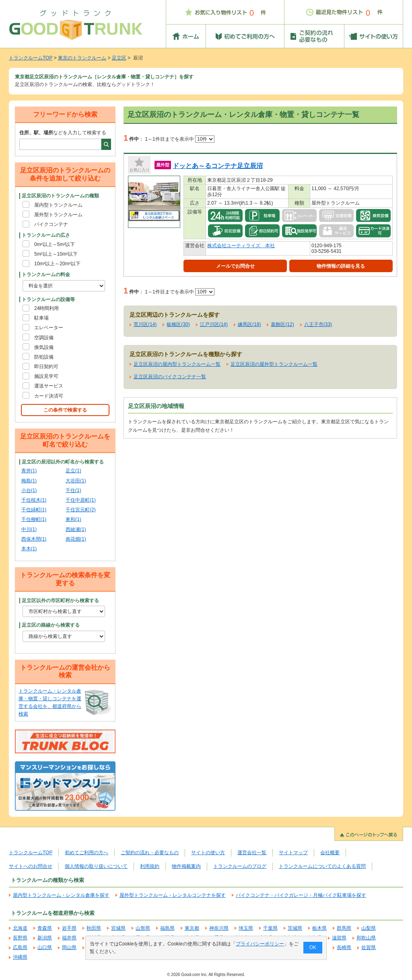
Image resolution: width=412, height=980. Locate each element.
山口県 (45, 947)
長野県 (20, 938)
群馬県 (344, 928)
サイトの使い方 (208, 853)
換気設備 (44, 347)
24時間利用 (46, 308)
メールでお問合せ (235, 266)
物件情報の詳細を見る (341, 266)
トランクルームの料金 (46, 275)
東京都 (192, 928)
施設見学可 (46, 376)
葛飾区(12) (282, 324)
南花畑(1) (76, 539)
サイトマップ (293, 853)
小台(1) (29, 490)
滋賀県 (339, 938)
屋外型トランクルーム (58, 215)
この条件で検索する (65, 410)
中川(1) (29, 529)
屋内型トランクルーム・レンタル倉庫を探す (61, 895)
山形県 (143, 928)
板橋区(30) (178, 324)
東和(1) (73, 519)
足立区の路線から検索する (51, 625)
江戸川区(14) (214, 324)
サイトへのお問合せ (31, 866)
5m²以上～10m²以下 (56, 254)
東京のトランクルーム (82, 58)
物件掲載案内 (186, 866)
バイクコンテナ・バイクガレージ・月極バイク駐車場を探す (301, 895)
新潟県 (45, 938)
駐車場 (41, 318)
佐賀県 (369, 947)
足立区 (119, 58)
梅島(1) (29, 481)
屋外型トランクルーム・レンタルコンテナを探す (173, 895)
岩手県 (69, 928)
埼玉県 (246, 928)
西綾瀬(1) (76, 529)
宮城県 (118, 928)
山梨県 (369, 928)
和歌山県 (366, 938)
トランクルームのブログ (240, 866)
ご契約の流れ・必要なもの (150, 853)
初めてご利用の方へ (87, 853)
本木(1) (29, 549)
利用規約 (150, 866)
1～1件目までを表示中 (180, 139)
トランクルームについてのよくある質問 (322, 866)
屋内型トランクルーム (58, 205)
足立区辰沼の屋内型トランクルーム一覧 (177, 364)
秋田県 (94, 928)
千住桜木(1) (34, 500)
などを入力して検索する (63, 133)
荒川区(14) (145, 324)
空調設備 (44, 338)
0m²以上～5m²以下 (55, 244)
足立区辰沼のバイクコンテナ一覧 (170, 377)
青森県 (45, 928)
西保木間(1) (34, 539)
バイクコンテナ (51, 224)
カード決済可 (49, 396)
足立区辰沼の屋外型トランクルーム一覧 (274, 364)
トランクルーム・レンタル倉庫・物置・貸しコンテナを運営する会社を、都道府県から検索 (50, 703)
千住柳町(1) (34, 519)
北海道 (20, 928)
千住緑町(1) (34, 510)
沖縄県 (20, 957)
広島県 (20, 947)
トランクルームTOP (31, 58)
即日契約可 (46, 367)
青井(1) (29, 471)
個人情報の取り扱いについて (96, 866)
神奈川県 (219, 928)
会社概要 (330, 853)
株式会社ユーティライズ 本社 (241, 246)
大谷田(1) (76, 481)
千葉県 (270, 928)
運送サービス (49, 386)
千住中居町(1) (81, 500)
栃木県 (319, 928)
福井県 (69, 938)
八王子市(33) (318, 324)
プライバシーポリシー (260, 944)
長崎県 (344, 947)
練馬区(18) (249, 324)
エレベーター (49, 328)
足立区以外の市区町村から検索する (60, 601)
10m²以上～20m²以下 (57, 264)
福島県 (167, 928)
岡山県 (69, 947)
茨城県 (295, 928)
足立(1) (73, 471)
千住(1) (73, 490)
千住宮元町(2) (81, 510)
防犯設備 (44, 357)
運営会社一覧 (252, 853)
